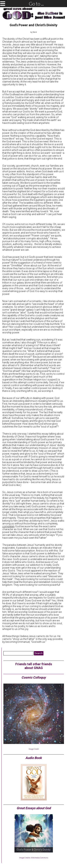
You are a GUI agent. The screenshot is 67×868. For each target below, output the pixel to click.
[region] (34, 833)
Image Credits (25, 858)
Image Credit (34, 749)
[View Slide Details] (34, 833)
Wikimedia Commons (40, 858)
